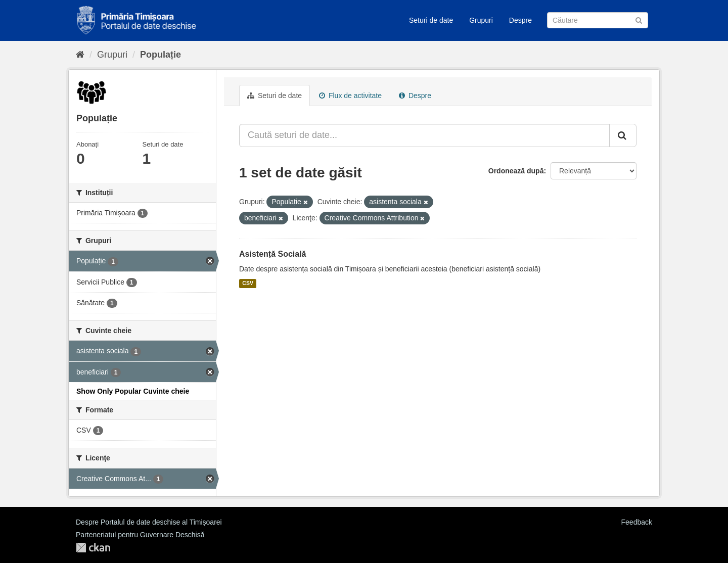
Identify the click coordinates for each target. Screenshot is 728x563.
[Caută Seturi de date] (598, 20)
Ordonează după (516, 171)
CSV (248, 284)
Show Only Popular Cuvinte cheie (133, 391)
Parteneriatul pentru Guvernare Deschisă (140, 535)
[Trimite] (639, 19)
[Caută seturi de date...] (424, 135)
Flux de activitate (350, 96)
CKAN (93, 548)
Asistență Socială (273, 254)
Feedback (637, 522)
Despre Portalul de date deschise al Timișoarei (149, 522)
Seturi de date (431, 20)
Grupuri (481, 20)
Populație (161, 55)
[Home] (80, 55)
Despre (520, 20)
